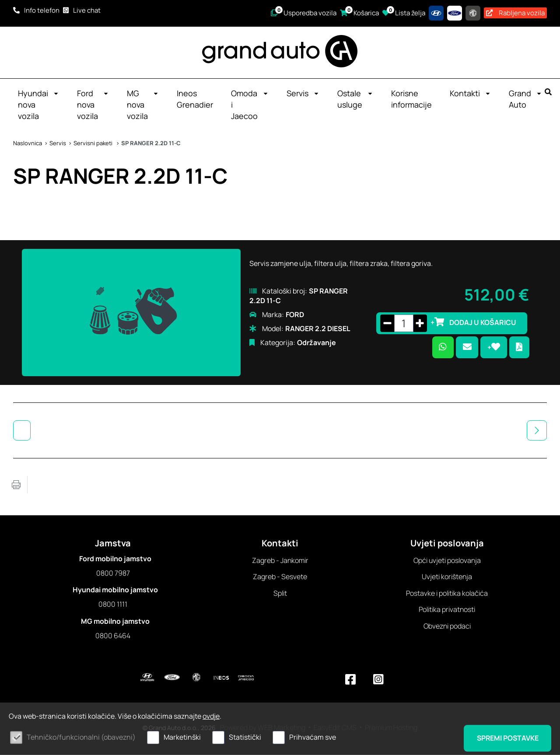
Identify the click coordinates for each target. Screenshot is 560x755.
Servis (303, 94)
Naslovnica (28, 143)
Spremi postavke (507, 738)
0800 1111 (113, 605)
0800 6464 (113, 636)
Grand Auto (525, 99)
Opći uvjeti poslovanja (447, 561)
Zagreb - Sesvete (280, 577)
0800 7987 (113, 573)
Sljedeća (537, 431)
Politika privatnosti (447, 610)
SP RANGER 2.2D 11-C (151, 143)
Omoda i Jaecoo (250, 105)
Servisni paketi (94, 143)
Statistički (245, 737)
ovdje (211, 716)
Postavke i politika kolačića (447, 594)
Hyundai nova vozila (38, 105)
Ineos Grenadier (195, 99)
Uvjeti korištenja (447, 577)
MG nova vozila (143, 105)
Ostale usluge (355, 99)
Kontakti (470, 94)
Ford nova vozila (93, 105)
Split (280, 594)
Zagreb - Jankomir (280, 561)
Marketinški (182, 737)
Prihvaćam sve (313, 737)
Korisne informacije (411, 99)
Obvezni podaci (447, 626)
